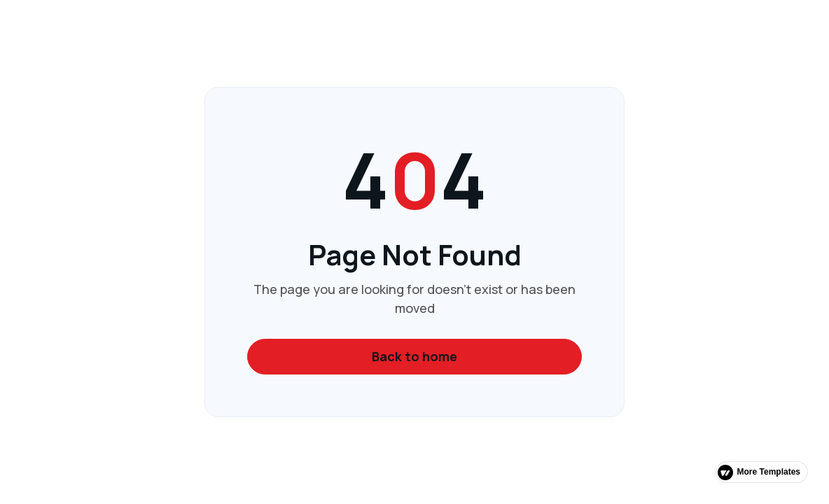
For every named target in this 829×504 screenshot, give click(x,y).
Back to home (415, 356)
